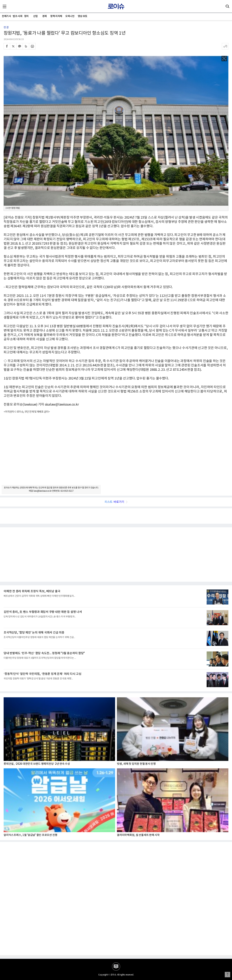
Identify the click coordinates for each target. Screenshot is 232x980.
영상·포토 (83, 16)
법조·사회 (17, 16)
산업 (35, 16)
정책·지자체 (56, 16)
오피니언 (70, 16)
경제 (44, 16)
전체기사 (6, 16)
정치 (26, 16)
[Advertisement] (116, 452)
